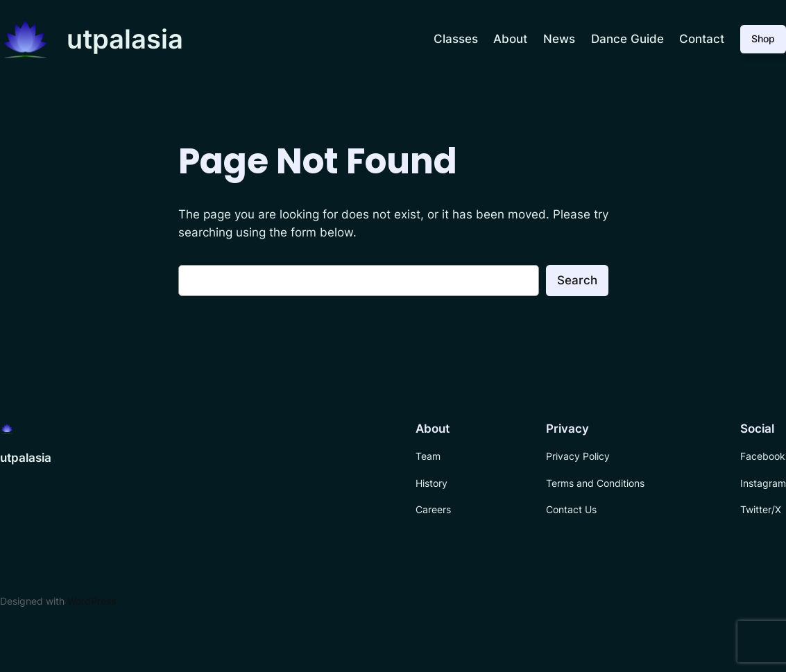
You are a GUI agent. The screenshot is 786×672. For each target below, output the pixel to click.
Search (577, 280)
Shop (763, 38)
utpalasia (125, 39)
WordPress (92, 601)
